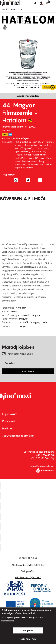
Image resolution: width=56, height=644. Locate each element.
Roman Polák (38, 151)
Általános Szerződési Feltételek (28, 565)
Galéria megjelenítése (28, 96)
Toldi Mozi (28, 548)
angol (23, 326)
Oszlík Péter (21, 158)
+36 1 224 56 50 (45, 455)
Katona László (29, 161)
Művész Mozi (28, 506)
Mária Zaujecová (23, 148)
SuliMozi (28, 527)
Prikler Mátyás (21, 138)
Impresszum (10, 414)
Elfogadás (28, 630)
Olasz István (40, 155)
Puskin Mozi (28, 516)
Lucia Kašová (41, 148)
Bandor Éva (45, 145)
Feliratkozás (28, 371)
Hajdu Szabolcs (23, 142)
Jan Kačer (38, 142)
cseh (44, 322)
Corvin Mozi (28, 485)
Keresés (35, 3)
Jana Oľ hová (36, 158)
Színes (14, 311)
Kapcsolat (9, 421)
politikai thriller (19, 127)
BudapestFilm (28, 571)
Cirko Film (21, 308)
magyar (36, 315)
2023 (33, 127)
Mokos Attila (30, 145)
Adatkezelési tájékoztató (28, 577)
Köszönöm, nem (28, 639)
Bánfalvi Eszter (36, 164)
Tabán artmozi (28, 537)
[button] (43, 3)
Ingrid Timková (22, 151)
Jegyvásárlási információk (19, 436)
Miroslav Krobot (23, 155)
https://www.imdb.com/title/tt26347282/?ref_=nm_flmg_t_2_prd (5, 134)
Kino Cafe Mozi (28, 496)
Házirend (8, 428)
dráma (6, 127)
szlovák (26, 315)
